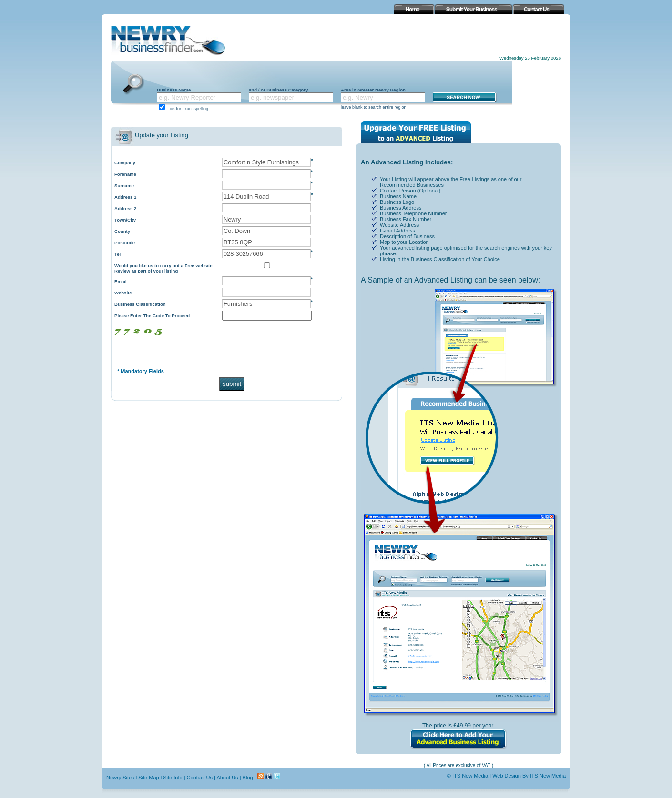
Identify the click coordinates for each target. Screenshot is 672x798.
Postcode (125, 243)
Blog (248, 778)
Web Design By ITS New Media (529, 776)
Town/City (125, 220)
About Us (227, 778)
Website (123, 293)
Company (125, 163)
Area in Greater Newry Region (373, 90)
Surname (124, 186)
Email (121, 281)
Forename (125, 174)
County (122, 231)
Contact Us (200, 778)
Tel (117, 254)
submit (232, 384)
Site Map (148, 778)
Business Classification (140, 304)
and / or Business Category (278, 90)
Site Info (173, 778)
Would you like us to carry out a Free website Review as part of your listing (163, 268)
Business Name (174, 90)
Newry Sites (120, 778)
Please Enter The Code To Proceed (152, 316)
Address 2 (125, 208)
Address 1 (125, 197)
